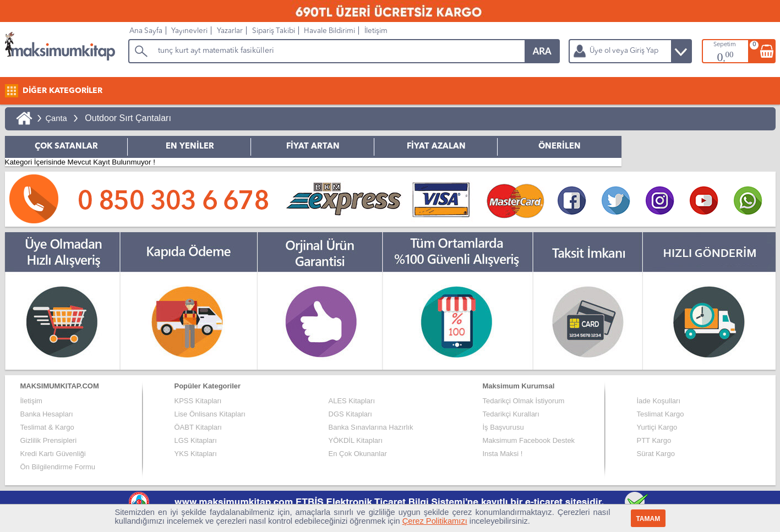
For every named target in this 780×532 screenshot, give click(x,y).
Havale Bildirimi (329, 31)
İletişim (376, 31)
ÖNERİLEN (560, 147)
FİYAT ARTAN (313, 147)
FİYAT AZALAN (436, 147)
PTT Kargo (654, 440)
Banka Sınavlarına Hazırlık (371, 427)
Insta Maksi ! (503, 454)
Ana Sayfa (146, 31)
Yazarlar (230, 31)
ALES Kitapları (352, 401)
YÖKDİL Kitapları (356, 440)
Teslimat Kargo (661, 414)
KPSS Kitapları (198, 401)
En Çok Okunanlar (358, 454)
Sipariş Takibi (274, 31)
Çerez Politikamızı (435, 521)
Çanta (56, 118)
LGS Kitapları (196, 440)
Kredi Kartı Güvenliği (53, 454)
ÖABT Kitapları (198, 427)
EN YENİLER (190, 147)
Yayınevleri (189, 31)
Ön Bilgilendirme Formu (58, 467)
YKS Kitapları (196, 454)
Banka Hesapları (47, 414)
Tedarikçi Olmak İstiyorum (524, 401)
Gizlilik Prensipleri (49, 440)
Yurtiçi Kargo (657, 427)
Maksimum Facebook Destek (529, 440)
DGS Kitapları (350, 414)
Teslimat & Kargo (47, 427)
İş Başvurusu (503, 427)
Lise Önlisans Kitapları (210, 414)
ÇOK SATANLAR (66, 147)
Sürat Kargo (656, 454)
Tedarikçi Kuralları (511, 414)
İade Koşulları (659, 401)
